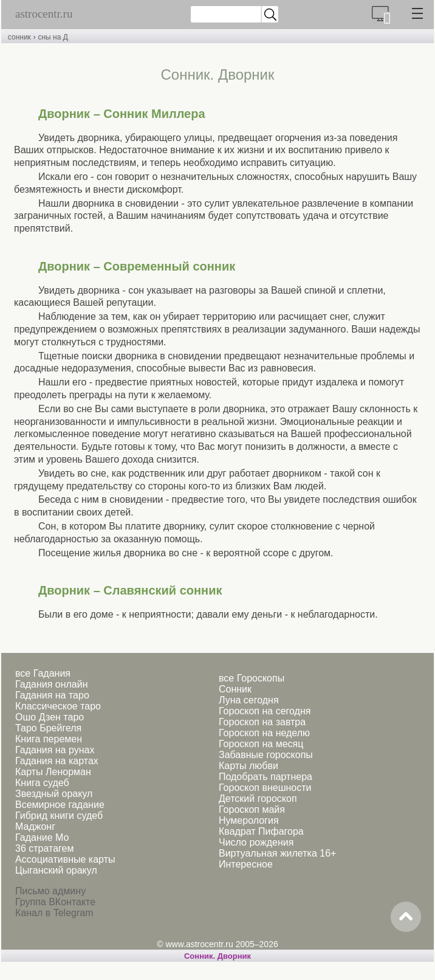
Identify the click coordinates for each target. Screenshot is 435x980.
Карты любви (248, 766)
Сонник (235, 689)
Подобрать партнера (265, 777)
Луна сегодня (249, 700)
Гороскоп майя (252, 809)
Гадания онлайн (52, 684)
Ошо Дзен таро (50, 717)
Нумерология (249, 820)
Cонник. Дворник (217, 956)
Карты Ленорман (53, 772)
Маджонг (35, 826)
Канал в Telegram (54, 913)
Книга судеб (42, 783)
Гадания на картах (57, 761)
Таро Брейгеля (48, 728)
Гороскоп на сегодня (265, 711)
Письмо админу (50, 891)
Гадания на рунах (55, 750)
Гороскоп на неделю (264, 733)
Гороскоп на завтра (262, 722)
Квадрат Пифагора (261, 831)
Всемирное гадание (60, 805)
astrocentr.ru (44, 14)
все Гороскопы (252, 678)
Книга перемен (49, 739)
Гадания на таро (52, 695)
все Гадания (43, 673)
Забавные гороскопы (266, 755)
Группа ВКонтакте (55, 902)
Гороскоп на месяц (261, 744)
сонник (19, 37)
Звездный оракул (54, 794)
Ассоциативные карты (65, 859)
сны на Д (53, 37)
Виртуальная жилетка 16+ (277, 853)
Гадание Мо (42, 837)
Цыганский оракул (56, 870)
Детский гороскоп (258, 799)
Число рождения (256, 842)
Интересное (246, 864)
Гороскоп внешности (265, 788)
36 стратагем (44, 848)
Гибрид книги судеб (59, 816)
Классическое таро (58, 706)
